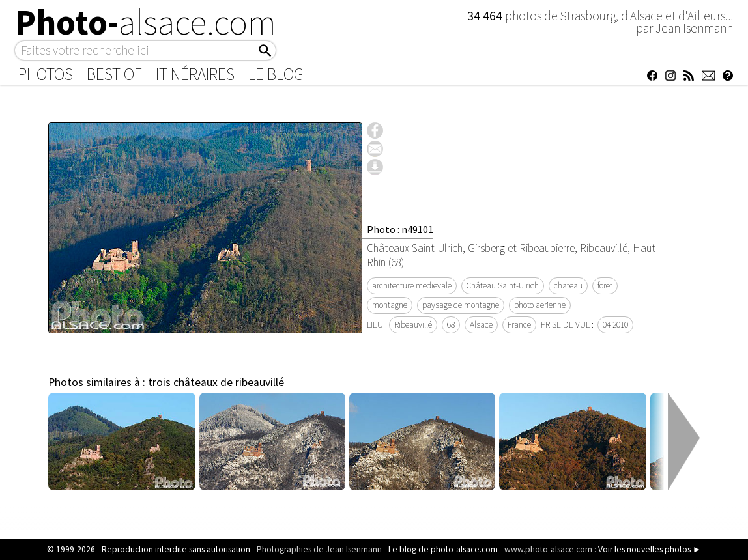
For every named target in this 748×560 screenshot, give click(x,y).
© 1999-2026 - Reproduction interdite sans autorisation (149, 549)
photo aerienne (540, 305)
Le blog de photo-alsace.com (443, 549)
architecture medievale (412, 286)
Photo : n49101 (400, 229)
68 (451, 325)
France (519, 325)
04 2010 (615, 325)
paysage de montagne (461, 305)
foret (605, 286)
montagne (390, 305)
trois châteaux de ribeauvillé (216, 382)
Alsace (481, 325)
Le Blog (276, 74)
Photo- (146, 22)
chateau (568, 286)
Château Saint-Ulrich (503, 286)
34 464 (486, 16)
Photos (46, 74)
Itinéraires (195, 74)
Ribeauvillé (413, 325)
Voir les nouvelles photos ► (650, 549)
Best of (114, 74)
